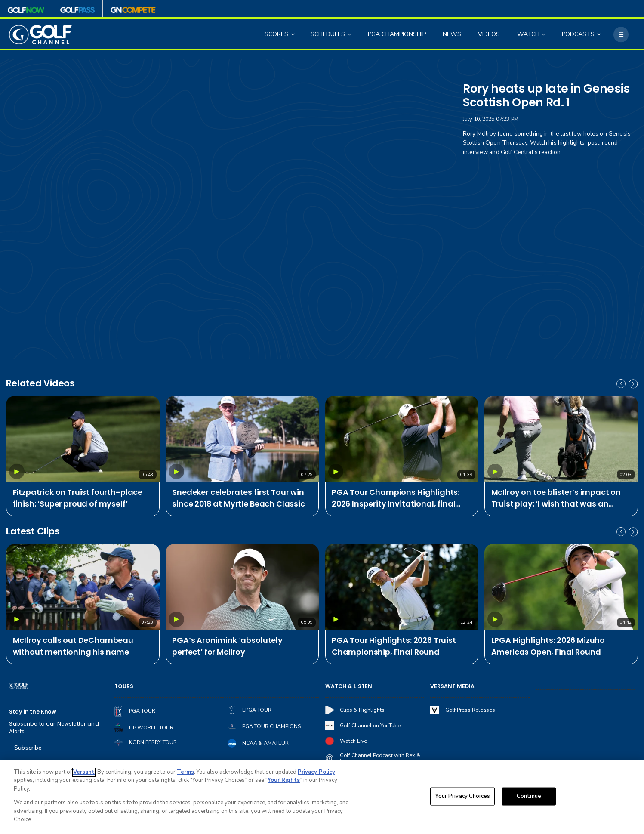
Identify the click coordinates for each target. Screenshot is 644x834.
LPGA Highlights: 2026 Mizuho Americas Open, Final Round (548, 646)
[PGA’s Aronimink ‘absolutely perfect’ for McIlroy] (242, 587)
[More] (621, 34)
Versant (84, 772)
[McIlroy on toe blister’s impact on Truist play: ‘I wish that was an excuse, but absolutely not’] (561, 439)
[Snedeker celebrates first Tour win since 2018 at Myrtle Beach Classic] (242, 439)
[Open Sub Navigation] (293, 35)
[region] (322, 797)
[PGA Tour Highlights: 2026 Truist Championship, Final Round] (402, 587)
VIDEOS (489, 34)
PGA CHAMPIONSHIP (397, 34)
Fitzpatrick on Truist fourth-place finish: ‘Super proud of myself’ (78, 498)
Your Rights (284, 780)
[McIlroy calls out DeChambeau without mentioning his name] (83, 587)
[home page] (40, 35)
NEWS (452, 34)
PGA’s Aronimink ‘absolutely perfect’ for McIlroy (227, 646)
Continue (529, 796)
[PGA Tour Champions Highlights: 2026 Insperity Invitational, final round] (402, 439)
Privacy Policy (316, 772)
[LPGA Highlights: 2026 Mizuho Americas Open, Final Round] (561, 587)
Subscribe (28, 748)
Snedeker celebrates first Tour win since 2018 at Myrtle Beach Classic (239, 498)
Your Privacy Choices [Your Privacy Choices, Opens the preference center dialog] (462, 796)
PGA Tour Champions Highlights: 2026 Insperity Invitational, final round (396, 498)
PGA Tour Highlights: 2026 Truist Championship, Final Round (394, 646)
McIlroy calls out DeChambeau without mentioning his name (73, 646)
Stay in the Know (33, 712)
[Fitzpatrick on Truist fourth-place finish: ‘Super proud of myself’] (83, 439)
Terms (185, 772)
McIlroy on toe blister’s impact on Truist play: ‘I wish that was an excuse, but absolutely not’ (556, 498)
